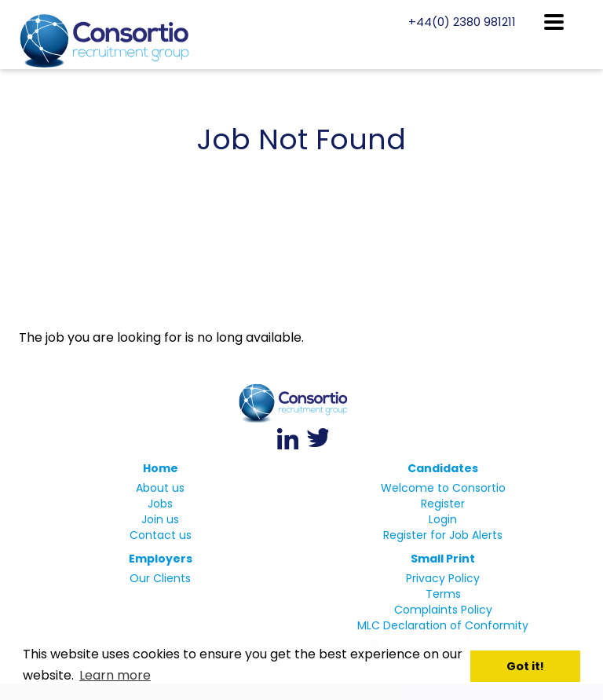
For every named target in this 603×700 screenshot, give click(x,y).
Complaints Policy (443, 610)
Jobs (160, 504)
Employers (161, 559)
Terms (443, 594)
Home (161, 468)
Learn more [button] (115, 675)
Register (443, 504)
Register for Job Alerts (443, 535)
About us (160, 488)
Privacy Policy (443, 578)
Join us (160, 519)
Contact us (161, 535)
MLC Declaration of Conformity (443, 625)
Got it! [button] (525, 666)
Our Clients (160, 578)
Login (443, 519)
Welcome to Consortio (443, 488)
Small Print (443, 559)
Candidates (443, 468)
